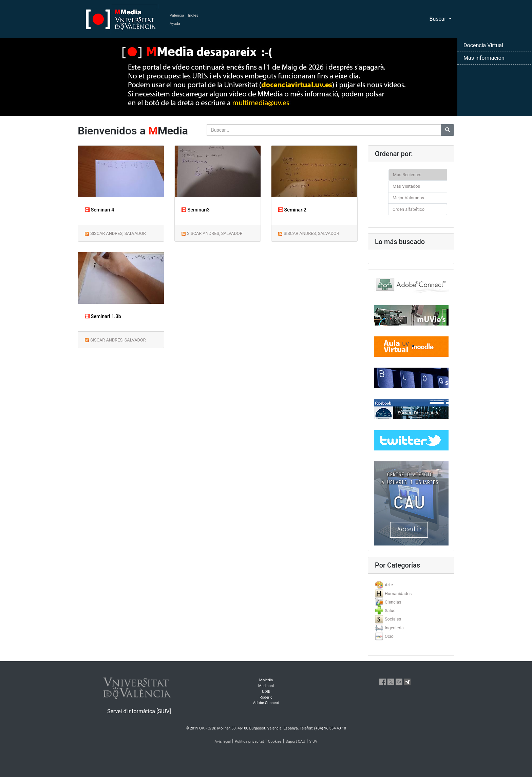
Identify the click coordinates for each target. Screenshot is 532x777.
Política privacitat (249, 742)
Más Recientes (407, 175)
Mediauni (266, 686)
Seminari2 (292, 210)
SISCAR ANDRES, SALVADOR (118, 233)
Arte (389, 585)
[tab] (411, 585)
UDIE (266, 692)
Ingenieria (394, 628)
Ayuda (175, 24)
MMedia (266, 680)
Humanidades (398, 594)
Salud (390, 610)
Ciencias (393, 602)
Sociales (393, 619)
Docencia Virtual (483, 45)
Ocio (389, 636)
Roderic (266, 697)
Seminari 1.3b (103, 317)
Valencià (177, 15)
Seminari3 (196, 210)
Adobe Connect (266, 703)
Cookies (275, 742)
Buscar (438, 19)
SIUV (313, 742)
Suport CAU (296, 742)
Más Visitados (406, 186)
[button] (40, 388)
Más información (484, 58)
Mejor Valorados (408, 198)
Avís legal (223, 742)
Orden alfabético (408, 209)
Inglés (193, 15)
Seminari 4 (99, 210)
